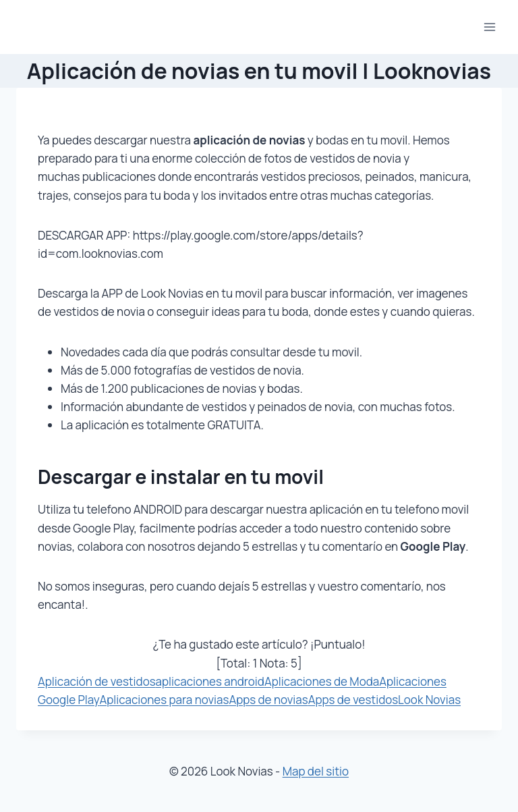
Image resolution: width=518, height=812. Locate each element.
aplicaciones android (210, 681)
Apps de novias (268, 700)
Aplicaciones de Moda (322, 681)
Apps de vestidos (353, 700)
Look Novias (429, 700)
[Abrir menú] (489, 27)
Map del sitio (316, 771)
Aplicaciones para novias (164, 700)
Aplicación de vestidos (97, 681)
